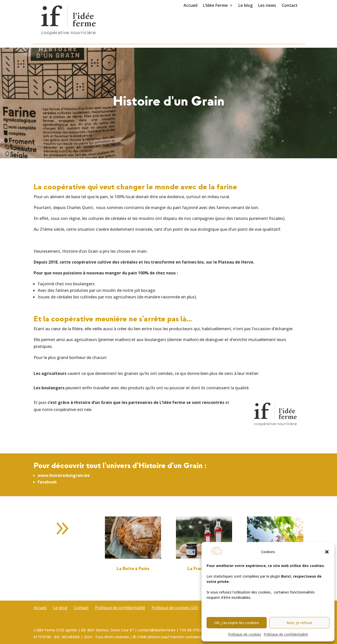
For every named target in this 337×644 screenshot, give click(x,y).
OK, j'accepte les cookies (237, 623)
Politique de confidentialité (286, 634)
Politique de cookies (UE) (175, 608)
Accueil (190, 6)
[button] (327, 552)
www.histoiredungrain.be (64, 475)
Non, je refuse (299, 623)
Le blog (245, 6)
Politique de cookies (245, 634)
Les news (267, 6)
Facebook (47, 482)
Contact (290, 6)
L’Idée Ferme (215, 6)
